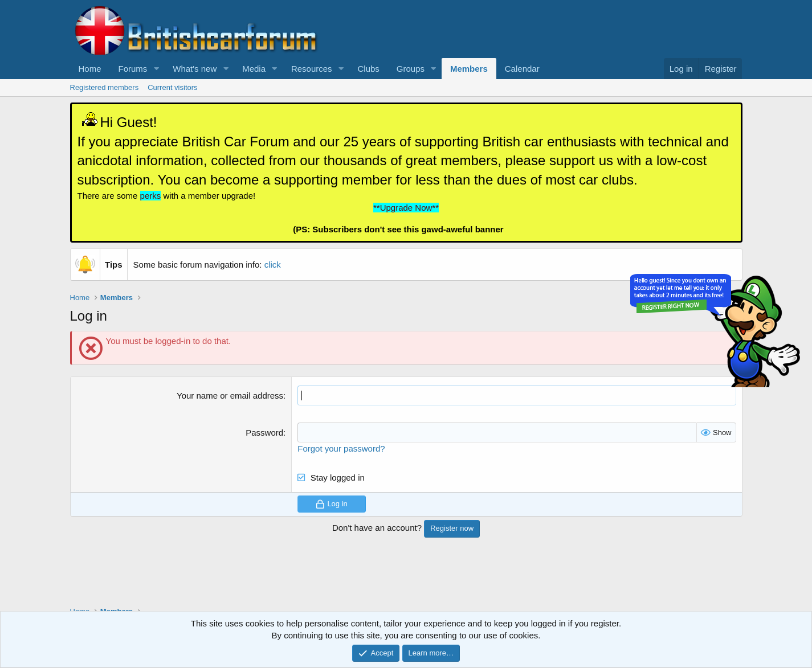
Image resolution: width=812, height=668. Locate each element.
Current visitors (172, 87)
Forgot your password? (341, 448)
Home (90, 69)
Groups (411, 69)
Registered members (105, 87)
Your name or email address (230, 396)
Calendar (522, 69)
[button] (156, 69)
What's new (195, 69)
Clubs (368, 69)
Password (264, 433)
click (273, 265)
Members (469, 69)
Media (254, 69)
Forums (133, 69)
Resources (312, 69)
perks (151, 196)
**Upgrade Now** (406, 208)
